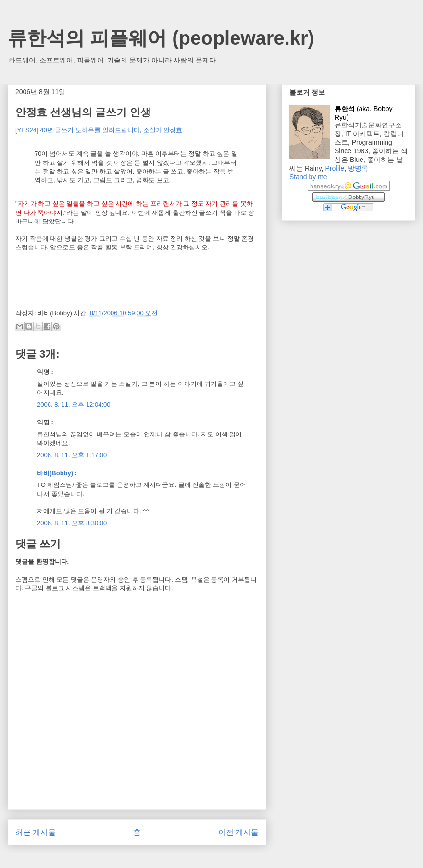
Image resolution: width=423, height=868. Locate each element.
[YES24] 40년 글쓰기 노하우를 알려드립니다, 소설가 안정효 (99, 130)
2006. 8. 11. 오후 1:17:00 (72, 455)
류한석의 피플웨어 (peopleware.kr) (161, 38)
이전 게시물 (238, 832)
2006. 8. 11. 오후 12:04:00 (74, 404)
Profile (335, 168)
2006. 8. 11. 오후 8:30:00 (72, 523)
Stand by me (308, 177)
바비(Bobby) (55, 473)
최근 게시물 (36, 832)
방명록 (358, 168)
